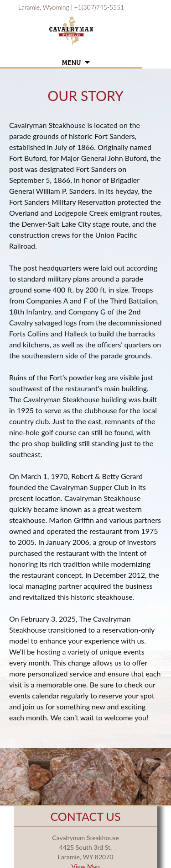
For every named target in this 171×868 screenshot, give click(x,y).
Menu (71, 63)
